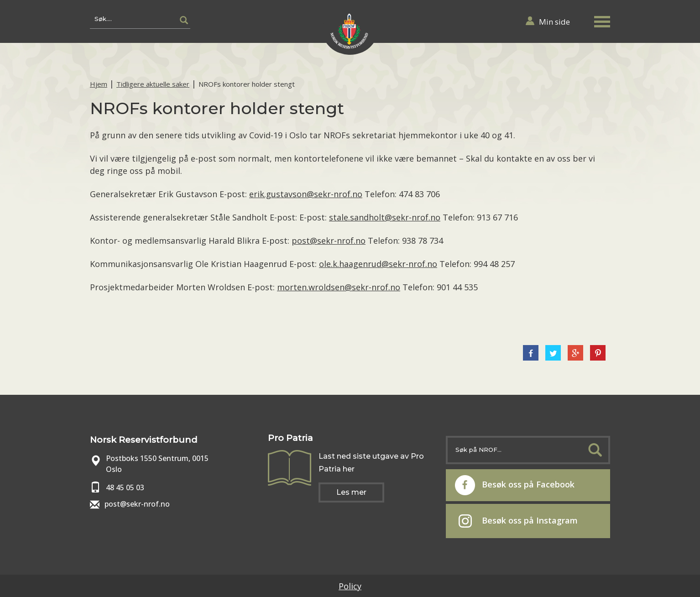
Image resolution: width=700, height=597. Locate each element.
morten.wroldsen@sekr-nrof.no (339, 287)
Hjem (99, 84)
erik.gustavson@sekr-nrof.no (306, 194)
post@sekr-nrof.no (329, 241)
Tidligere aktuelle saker (153, 84)
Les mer (351, 492)
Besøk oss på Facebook (515, 485)
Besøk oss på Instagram (518, 521)
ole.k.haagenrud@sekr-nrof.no (378, 264)
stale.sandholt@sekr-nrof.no (385, 217)
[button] (602, 20)
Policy (350, 586)
